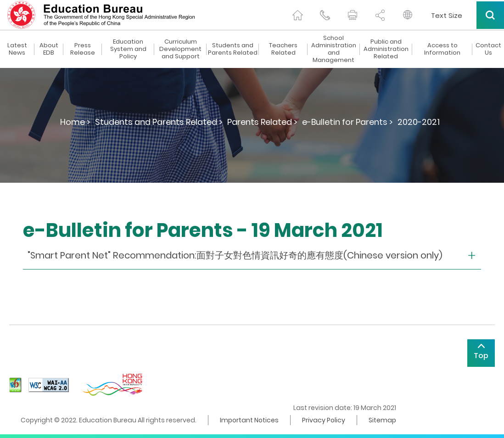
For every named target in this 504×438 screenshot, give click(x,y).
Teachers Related (283, 49)
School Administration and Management (334, 49)
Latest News (17, 49)
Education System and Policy (128, 49)
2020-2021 (419, 122)
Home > (75, 122)
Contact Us (488, 49)
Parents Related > (262, 122)
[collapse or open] (252, 255)
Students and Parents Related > (159, 122)
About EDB (49, 49)
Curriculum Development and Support (180, 49)
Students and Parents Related (233, 49)
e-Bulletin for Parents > (347, 122)
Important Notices (249, 420)
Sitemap (382, 420)
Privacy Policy (324, 420)
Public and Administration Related (386, 49)
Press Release (83, 49)
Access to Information (442, 49)
